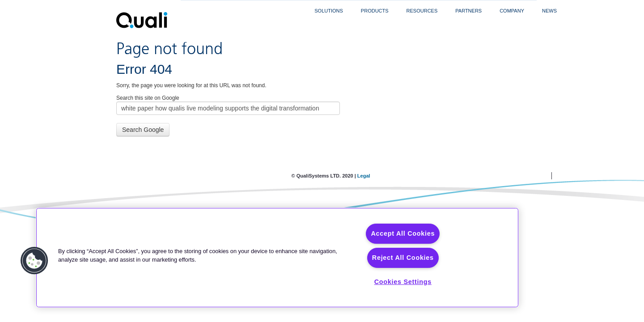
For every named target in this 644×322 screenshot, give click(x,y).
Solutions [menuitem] (329, 11)
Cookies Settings (403, 282)
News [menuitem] (549, 11)
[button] (34, 261)
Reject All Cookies (403, 258)
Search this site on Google (148, 98)
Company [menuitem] (512, 11)
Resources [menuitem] (422, 11)
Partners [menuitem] (468, 11)
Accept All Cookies (403, 233)
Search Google (143, 130)
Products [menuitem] (375, 11)
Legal (364, 176)
